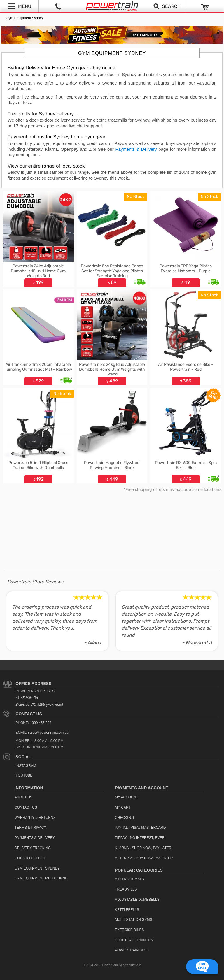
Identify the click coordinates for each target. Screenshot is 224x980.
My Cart (123, 807)
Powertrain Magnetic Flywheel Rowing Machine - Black (112, 465)
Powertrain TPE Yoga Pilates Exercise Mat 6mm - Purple (186, 268)
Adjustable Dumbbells (137, 900)
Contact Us (29, 714)
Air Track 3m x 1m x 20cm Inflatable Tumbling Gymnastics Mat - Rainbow (38, 367)
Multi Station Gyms (133, 920)
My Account (127, 797)
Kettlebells (127, 910)
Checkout (125, 818)
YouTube (24, 775)
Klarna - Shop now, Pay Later (143, 848)
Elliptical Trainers (134, 940)
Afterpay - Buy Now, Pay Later (144, 858)
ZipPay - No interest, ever (140, 838)
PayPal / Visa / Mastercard (140, 828)
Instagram (26, 766)
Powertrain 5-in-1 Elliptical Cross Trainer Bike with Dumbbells (38, 465)
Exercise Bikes (129, 930)
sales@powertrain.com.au (48, 733)
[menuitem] (59, 797)
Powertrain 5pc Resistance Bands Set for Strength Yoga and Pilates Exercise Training (112, 271)
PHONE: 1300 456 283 (33, 723)
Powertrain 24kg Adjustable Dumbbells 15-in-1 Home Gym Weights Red (38, 271)
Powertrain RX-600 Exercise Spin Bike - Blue (186, 465)
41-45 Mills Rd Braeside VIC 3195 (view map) (39, 701)
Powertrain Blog (132, 950)
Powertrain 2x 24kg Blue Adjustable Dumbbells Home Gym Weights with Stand (112, 369)
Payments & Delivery (136, 149)
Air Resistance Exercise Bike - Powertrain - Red (186, 367)
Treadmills (126, 889)
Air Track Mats (129, 879)
